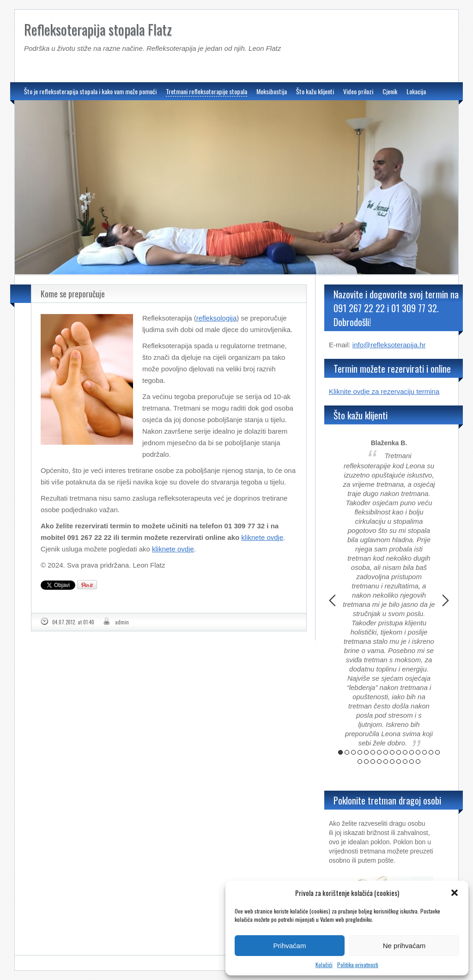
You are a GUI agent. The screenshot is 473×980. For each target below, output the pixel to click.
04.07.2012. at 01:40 (73, 622)
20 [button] (379, 762)
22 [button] (392, 762)
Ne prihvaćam (404, 946)
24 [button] (405, 762)
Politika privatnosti (358, 965)
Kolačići (324, 965)
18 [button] (366, 762)
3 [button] (353, 752)
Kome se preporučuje (73, 294)
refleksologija (217, 318)
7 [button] (379, 752)
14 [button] (424, 752)
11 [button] (405, 752)
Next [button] (446, 600)
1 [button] (340, 752)
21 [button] (386, 762)
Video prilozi (358, 91)
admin (122, 622)
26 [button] (418, 762)
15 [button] (431, 752)
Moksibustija (272, 91)
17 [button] (360, 762)
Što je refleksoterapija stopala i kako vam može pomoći (90, 91)
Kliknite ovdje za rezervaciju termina (384, 391)
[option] (389, 594)
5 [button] (366, 752)
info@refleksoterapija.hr (389, 345)
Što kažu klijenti (315, 91)
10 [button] (399, 752)
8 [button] (386, 752)
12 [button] (412, 752)
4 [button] (360, 752)
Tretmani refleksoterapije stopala (206, 91)
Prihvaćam (290, 946)
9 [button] (392, 752)
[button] (455, 893)
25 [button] (412, 762)
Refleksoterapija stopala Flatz (98, 29)
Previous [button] (332, 600)
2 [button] (347, 752)
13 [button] (418, 752)
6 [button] (373, 752)
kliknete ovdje (262, 537)
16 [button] (437, 752)
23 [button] (399, 762)
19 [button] (373, 762)
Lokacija (416, 91)
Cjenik (390, 91)
